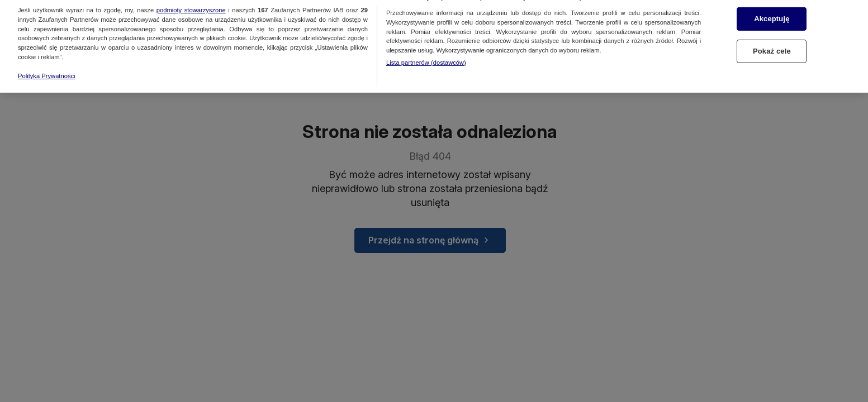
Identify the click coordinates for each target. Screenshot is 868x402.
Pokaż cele (772, 47)
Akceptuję (772, 15)
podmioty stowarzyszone (191, 6)
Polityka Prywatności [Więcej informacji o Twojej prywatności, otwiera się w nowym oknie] (47, 71)
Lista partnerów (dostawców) (426, 58)
